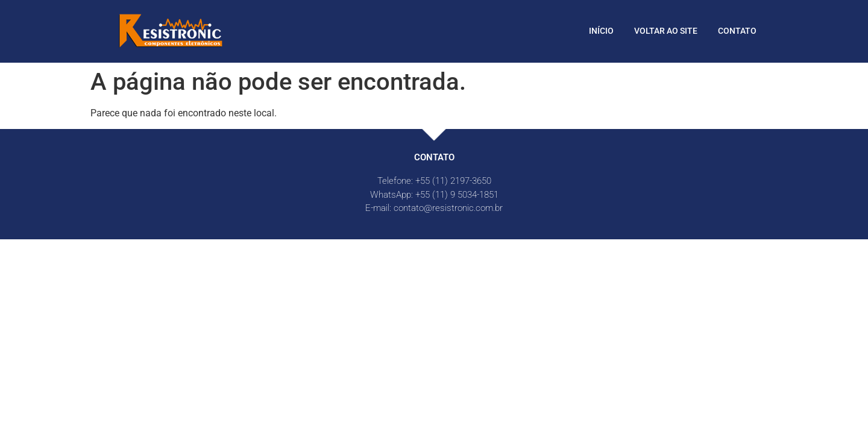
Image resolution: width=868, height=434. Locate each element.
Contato (737, 31)
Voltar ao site (666, 31)
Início (601, 31)
